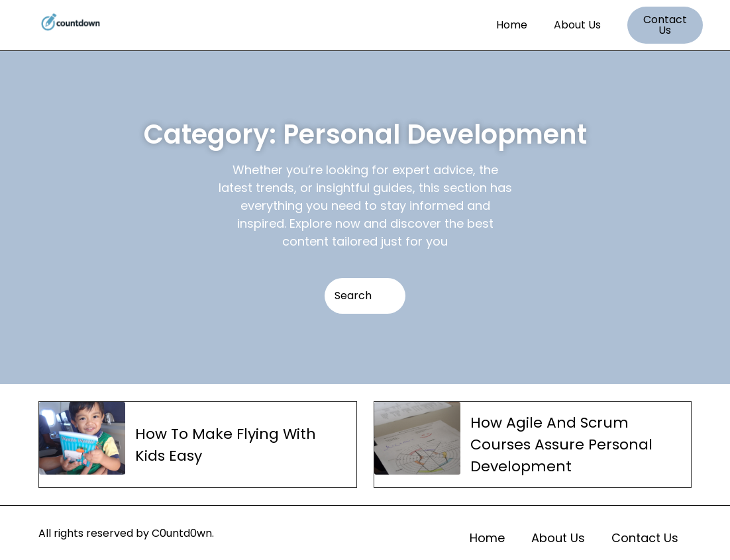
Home (512, 25)
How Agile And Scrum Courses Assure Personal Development (561, 444)
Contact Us (645, 538)
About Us (577, 25)
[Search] (365, 296)
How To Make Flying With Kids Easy (226, 445)
